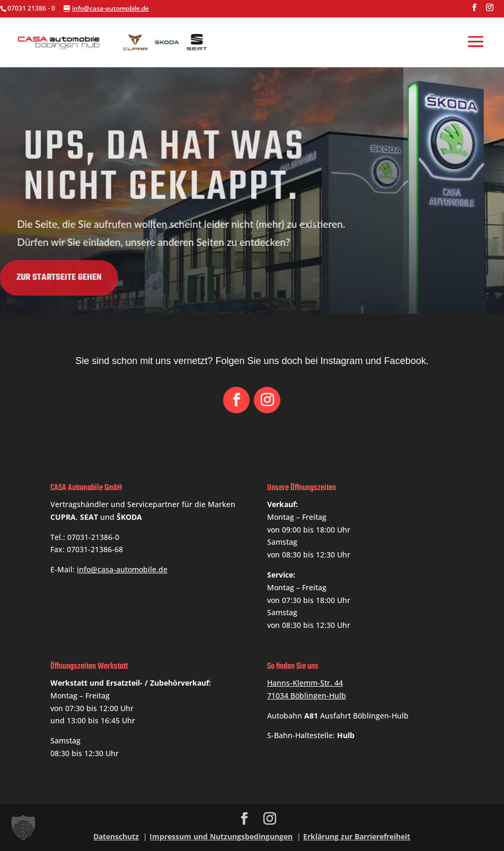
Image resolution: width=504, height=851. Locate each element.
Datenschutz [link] (116, 836)
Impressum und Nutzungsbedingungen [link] (221, 836)
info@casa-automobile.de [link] (122, 569)
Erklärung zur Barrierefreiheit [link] (357, 836)
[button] (474, 11)
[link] (116, 41)
